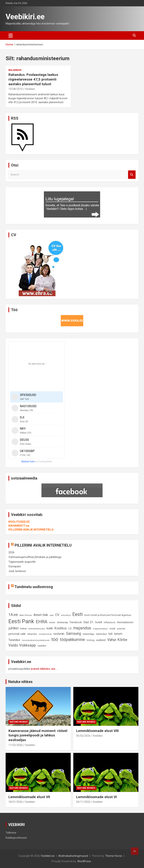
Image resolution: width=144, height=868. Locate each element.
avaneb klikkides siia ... (44, 669)
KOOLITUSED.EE (19, 522)
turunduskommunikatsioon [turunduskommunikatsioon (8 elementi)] (36, 640)
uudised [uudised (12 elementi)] (101, 640)
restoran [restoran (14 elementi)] (59, 634)
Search (132, 175)
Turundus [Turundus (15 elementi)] (14, 640)
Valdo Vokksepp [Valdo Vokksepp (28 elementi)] (22, 645)
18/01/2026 (16, 802)
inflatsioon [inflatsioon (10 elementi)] (110, 622)
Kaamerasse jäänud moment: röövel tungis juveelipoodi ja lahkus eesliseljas (38, 735)
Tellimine (11, 833)
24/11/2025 (83, 802)
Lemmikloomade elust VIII (97, 731)
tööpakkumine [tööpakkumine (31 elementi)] (72, 640)
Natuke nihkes (20, 682)
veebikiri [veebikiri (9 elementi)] (42, 646)
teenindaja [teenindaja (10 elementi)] (88, 634)
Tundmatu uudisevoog (34, 587)
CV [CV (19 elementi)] (57, 615)
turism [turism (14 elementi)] (118, 634)
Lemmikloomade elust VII (29, 797)
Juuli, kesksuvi (17, 571)
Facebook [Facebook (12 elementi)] (76, 622)
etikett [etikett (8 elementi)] (52, 622)
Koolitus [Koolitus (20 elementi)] (61, 628)
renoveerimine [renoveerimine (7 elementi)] (45, 634)
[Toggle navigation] (11, 36)
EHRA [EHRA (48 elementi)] (42, 622)
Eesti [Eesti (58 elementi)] (78, 614)
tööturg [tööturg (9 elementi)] (91, 640)
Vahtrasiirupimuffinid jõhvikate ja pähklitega (35, 557)
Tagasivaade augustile (22, 562)
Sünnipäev (15, 566)
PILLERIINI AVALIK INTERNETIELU (31, 530)
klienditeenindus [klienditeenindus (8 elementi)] (37, 629)
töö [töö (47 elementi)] (55, 639)
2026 (11, 552)
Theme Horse (114, 856)
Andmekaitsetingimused (73, 856)
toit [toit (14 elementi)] (110, 634)
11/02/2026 (16, 745)
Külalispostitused (16, 838)
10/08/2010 (16, 89)
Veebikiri (30, 89)
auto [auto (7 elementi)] (52, 615)
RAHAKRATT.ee (19, 526)
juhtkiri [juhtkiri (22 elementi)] (13, 628)
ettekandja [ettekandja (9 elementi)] (63, 622)
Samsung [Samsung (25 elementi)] (73, 634)
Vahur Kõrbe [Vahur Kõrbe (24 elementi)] (117, 640)
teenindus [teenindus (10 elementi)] (101, 634)
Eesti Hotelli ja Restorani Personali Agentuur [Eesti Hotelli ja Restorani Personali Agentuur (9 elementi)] (108, 615)
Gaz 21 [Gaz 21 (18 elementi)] (88, 622)
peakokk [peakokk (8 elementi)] (121, 629)
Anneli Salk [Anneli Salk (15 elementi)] (41, 615)
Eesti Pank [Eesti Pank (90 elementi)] (21, 621)
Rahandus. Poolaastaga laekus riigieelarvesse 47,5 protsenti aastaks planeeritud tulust (33, 79)
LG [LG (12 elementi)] (70, 629)
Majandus (15, 70)
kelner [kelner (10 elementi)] (24, 629)
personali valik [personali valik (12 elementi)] (17, 634)
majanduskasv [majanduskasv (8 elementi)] (100, 629)
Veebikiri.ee (25, 17)
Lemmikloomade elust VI (96, 797)
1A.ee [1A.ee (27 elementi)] (13, 615)
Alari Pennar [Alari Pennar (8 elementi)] (26, 615)
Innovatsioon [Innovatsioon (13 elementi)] (125, 622)
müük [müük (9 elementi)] (112, 629)
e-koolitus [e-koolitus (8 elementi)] (66, 615)
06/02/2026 (83, 736)
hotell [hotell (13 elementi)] (99, 622)
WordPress (84, 861)
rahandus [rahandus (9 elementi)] (32, 634)
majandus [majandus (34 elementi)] (82, 628)
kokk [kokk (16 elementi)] (50, 628)
